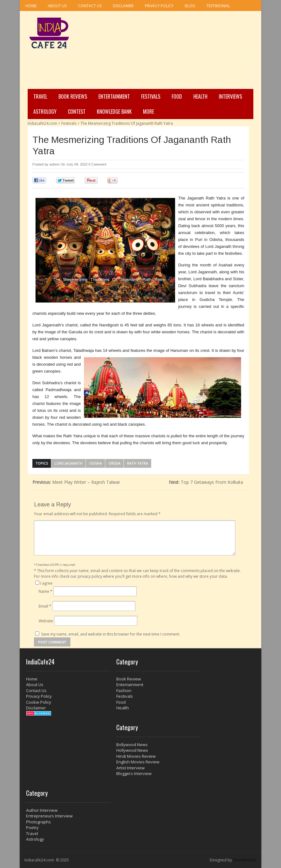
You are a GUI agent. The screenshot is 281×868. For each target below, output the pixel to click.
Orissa (114, 463)
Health (200, 96)
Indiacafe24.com (42, 123)
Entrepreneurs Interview (49, 816)
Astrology (45, 112)
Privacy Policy (159, 6)
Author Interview (42, 810)
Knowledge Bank (114, 112)
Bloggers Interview (134, 773)
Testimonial (218, 6)
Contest (77, 112)
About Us (57, 6)
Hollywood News (132, 750)
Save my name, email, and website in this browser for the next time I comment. (111, 634)
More (149, 112)
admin (55, 164)
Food (177, 96)
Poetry (32, 827)
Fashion (124, 691)
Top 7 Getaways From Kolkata (207, 482)
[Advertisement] (139, 73)
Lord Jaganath (68, 463)
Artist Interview (130, 768)
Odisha (95, 463)
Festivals (151, 96)
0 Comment (97, 164)
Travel (40, 96)
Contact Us (90, 6)
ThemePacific (245, 860)
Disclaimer (123, 6)
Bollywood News (132, 745)
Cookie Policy (39, 702)
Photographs (39, 822)
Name (46, 591)
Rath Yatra (138, 463)
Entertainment (114, 96)
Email (45, 606)
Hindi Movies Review (136, 756)
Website (46, 621)
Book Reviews (73, 96)
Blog (190, 6)
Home (31, 6)
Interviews (230, 96)
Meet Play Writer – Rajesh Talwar (76, 482)
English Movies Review (138, 762)
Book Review (129, 679)
